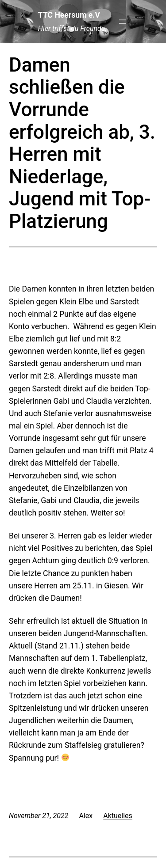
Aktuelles (118, 816)
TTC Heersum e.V (69, 15)
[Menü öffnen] (123, 22)
